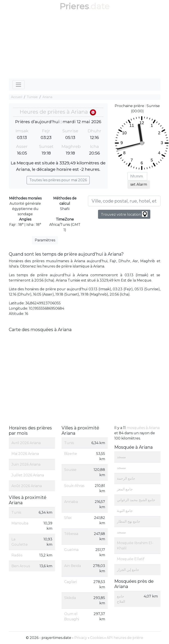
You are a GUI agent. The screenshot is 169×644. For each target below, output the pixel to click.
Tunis (16, 512)
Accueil (17, 97)
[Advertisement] (85, 46)
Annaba (71, 502)
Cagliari (71, 582)
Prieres (74, 6)
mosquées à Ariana (143, 428)
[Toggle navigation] (18, 85)
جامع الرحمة (126, 478)
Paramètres (45, 240)
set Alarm (139, 184)
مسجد (121, 457)
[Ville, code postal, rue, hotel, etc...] (124, 201)
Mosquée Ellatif (131, 559)
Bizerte (71, 454)
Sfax (68, 518)
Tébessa (71, 534)
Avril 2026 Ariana (26, 443)
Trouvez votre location (124, 214)
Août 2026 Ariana (27, 486)
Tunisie (32, 97)
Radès (17, 555)
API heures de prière (125, 638)
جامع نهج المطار (129, 521)
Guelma (71, 550)
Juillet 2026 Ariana (28, 475)
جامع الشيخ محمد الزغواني (136, 500)
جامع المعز (125, 489)
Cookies (97, 638)
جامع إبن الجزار (128, 570)
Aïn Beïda (73, 566)
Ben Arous (21, 566)
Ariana (47, 97)
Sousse (70, 470)
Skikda (70, 598)
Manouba (20, 523)
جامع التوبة (125, 511)
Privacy (81, 638)
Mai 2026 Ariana (25, 454)
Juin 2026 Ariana (26, 464)
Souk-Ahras (74, 486)
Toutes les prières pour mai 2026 (58, 180)
